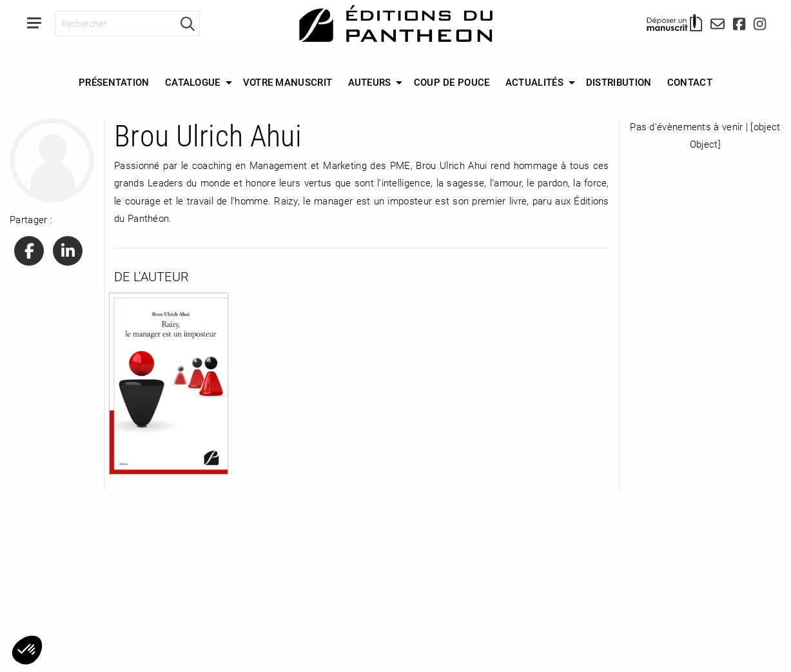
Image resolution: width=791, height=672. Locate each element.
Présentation (114, 82)
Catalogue (193, 82)
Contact (690, 82)
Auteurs (370, 82)
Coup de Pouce (452, 82)
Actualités (534, 82)
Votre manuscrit (288, 82)
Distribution (619, 82)
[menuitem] (114, 83)
